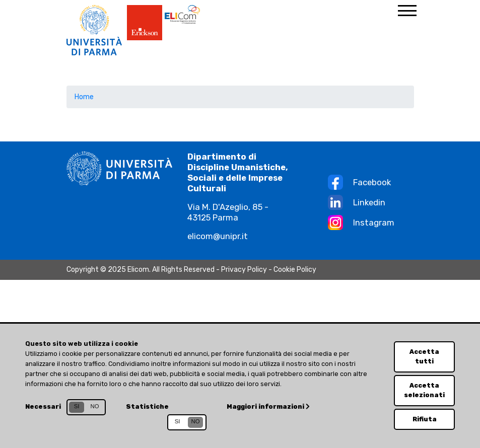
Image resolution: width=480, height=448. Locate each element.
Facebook (372, 182)
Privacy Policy (244, 270)
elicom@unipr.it (218, 236)
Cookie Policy (295, 270)
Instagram (374, 222)
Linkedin (369, 202)
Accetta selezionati (424, 390)
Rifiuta (425, 419)
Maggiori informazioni (268, 406)
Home (84, 97)
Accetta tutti (424, 356)
